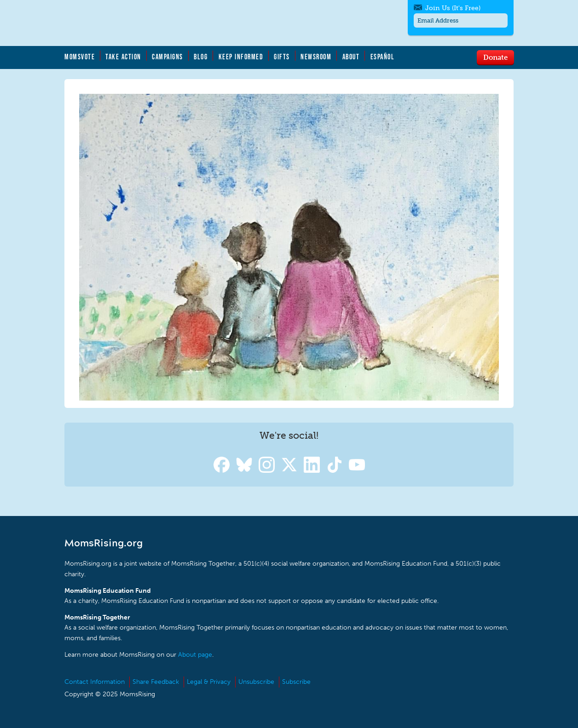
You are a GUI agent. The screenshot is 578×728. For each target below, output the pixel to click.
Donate (495, 57)
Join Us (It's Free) (453, 8)
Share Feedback (156, 682)
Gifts (282, 57)
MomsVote (80, 57)
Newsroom (316, 57)
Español (383, 57)
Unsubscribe (256, 682)
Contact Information (95, 682)
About (351, 57)
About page (195, 655)
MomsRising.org (154, 23)
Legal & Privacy (209, 682)
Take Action (123, 57)
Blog (201, 57)
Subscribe (296, 682)
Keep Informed (241, 57)
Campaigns (168, 57)
